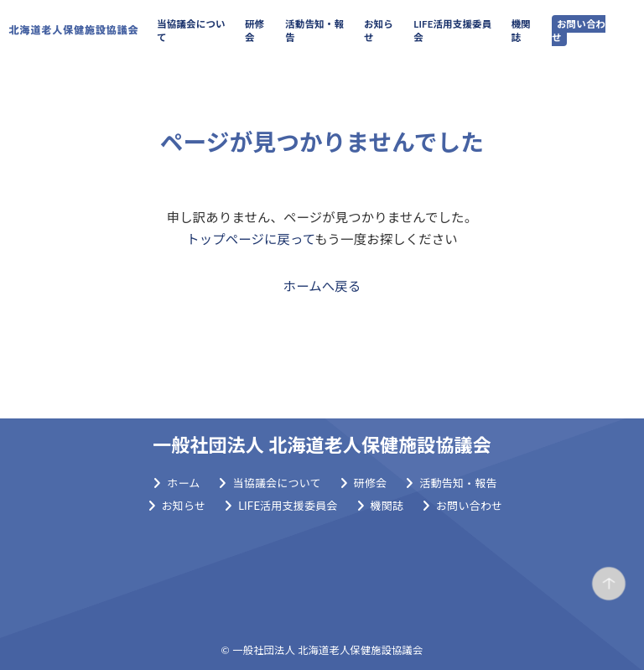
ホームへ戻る (322, 286)
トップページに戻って (250, 239)
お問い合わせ (579, 31)
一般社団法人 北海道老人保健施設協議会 (322, 445)
